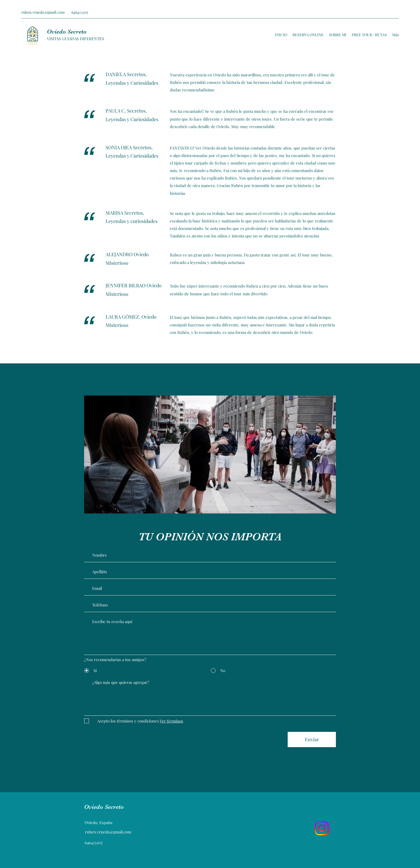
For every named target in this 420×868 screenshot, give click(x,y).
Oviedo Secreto (67, 31)
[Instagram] (322, 828)
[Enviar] (312, 740)
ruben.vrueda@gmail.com (43, 12)
